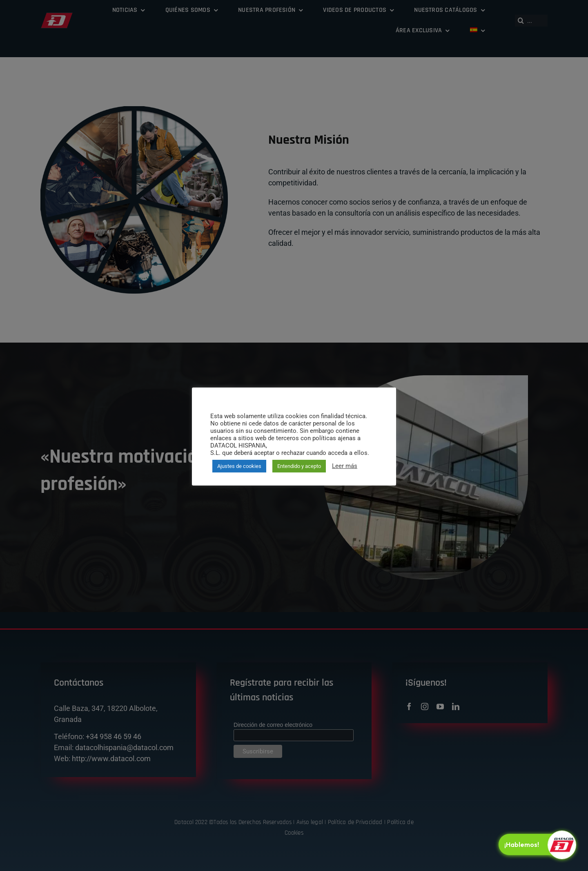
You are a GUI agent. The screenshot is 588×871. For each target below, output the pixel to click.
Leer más (345, 466)
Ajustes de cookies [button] (239, 466)
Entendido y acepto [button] (299, 466)
